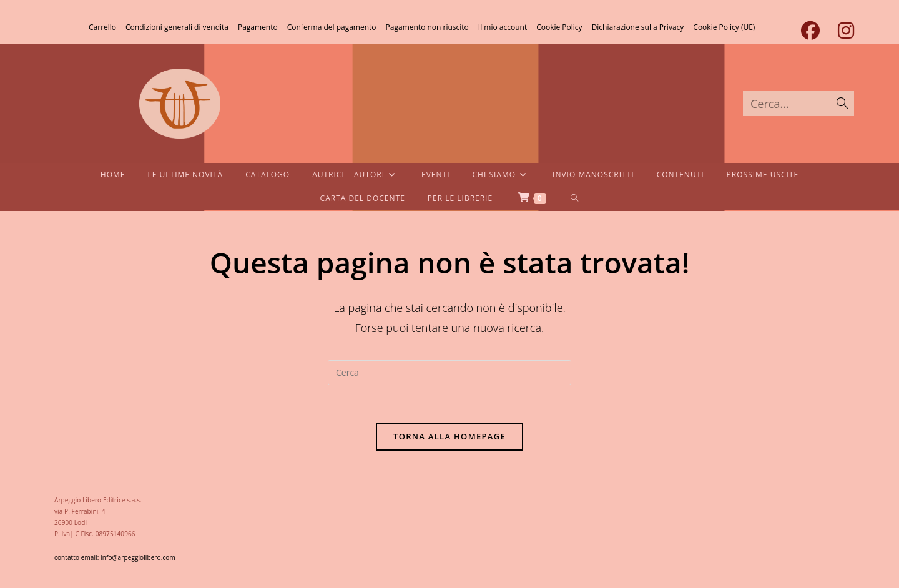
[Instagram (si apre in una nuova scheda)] (841, 31)
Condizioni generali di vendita (177, 27)
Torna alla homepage (449, 436)
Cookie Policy (559, 27)
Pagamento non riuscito (427, 27)
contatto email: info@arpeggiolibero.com (115, 557)
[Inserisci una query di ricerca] (449, 373)
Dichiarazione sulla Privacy (638, 27)
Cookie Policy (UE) (724, 27)
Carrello (102, 27)
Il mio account (503, 27)
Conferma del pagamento (332, 27)
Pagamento (258, 27)
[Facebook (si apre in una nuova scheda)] (810, 31)
